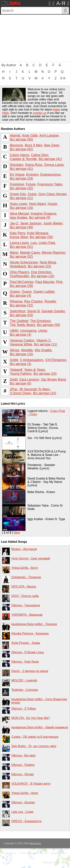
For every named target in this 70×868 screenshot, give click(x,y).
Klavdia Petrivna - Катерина (30, 633)
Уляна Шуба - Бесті (25, 568)
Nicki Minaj (48, 262)
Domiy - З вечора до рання (30, 671)
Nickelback (18, 266)
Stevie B (34, 311)
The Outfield (19, 321)
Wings (15, 350)
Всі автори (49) (21, 227)
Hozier (52, 204)
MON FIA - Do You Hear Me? (31, 718)
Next (17, 533)
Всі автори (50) (21, 139)
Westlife (27, 350)
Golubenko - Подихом (26, 577)
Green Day (18, 194)
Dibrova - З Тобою (24, 709)
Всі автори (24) (21, 178)
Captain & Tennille (23, 159)
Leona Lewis (19, 243)
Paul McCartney (22, 282)
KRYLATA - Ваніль (24, 587)
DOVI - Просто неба (25, 596)
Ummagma (28, 331)
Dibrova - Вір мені (23, 755)
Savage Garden (53, 311)
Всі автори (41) (50, 159)
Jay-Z (14, 223)
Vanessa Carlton (22, 340)
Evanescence (50, 175)
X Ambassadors (32, 360)
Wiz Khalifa (43, 350)
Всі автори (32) (21, 188)
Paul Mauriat (45, 282)
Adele (56, 110)
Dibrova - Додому (23, 802)
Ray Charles (34, 301)
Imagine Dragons (44, 214)
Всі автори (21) (21, 198)
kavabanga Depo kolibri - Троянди (34, 624)
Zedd (14, 379)
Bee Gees (52, 145)
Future (31, 184)
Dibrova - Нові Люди (25, 662)
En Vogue (17, 175)
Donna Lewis (54, 165)
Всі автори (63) (21, 315)
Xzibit (14, 360)
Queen (15, 292)
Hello (5, 113)
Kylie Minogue (38, 233)
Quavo (27, 292)
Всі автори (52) (21, 257)
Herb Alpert (38, 204)
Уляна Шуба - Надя (25, 793)
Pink (59, 282)
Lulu (34, 243)
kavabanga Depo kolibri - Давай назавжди (40, 727)
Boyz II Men (34, 145)
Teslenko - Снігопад (25, 690)
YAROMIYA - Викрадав (27, 615)
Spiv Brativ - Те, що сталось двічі (34, 746)
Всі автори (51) (21, 247)
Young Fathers (21, 374)
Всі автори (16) (21, 208)
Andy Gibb (30, 136)
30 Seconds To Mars (35, 389)
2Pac (14, 389)
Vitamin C (43, 340)
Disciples (17, 165)
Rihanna (16, 301)
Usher (43, 331)
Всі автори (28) (21, 286)
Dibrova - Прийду (23, 765)
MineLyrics (35, 843)
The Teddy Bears (23, 325)
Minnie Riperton (54, 253)
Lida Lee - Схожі (22, 812)
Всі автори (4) (21, 296)
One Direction (41, 272)
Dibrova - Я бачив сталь (28, 652)
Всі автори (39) (41, 237)
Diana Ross (34, 165)
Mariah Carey (30, 253)
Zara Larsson (29, 379)
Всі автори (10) (45, 393)
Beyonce (16, 145)
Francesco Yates (50, 184)
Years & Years (35, 370)
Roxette (50, 301)
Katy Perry (18, 233)
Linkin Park (47, 243)
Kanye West (19, 237)
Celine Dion (40, 155)
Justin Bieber (53, 223)
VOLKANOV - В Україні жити (31, 784)
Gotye (32, 194)
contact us (40, 113)
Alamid (15, 136)
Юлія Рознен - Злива (26, 643)
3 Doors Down (21, 393)
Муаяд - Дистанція (24, 549)
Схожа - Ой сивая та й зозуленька (35, 737)
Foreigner (17, 184)
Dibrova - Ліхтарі (23, 774)
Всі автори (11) (46, 344)
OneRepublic (20, 276)
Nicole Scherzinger (24, 262)
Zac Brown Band (53, 379)
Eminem (32, 175)
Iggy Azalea (19, 218)
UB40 (14, 331)
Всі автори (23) (40, 266)
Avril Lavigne (49, 136)
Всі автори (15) (45, 374)
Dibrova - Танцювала (26, 605)
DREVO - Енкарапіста (26, 821)
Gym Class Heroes (53, 194)
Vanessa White (21, 344)
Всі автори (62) (21, 149)
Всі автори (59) (49, 325)
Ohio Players (20, 272)
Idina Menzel (19, 214)
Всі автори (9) (40, 218)
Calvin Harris (20, 155)
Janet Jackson (31, 223)
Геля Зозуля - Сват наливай (31, 558)
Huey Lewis (19, 204)
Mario (14, 253)
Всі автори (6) (21, 383)
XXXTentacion (56, 360)
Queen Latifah (44, 292)
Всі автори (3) (21, 364)
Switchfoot (18, 311)
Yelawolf (16, 370)
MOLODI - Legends (24, 680)
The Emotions (40, 321)
